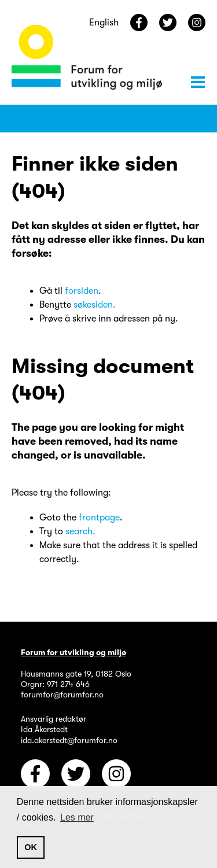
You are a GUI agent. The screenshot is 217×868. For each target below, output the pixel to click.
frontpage (99, 518)
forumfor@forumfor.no (62, 695)
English (104, 23)
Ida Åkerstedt (44, 729)
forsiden (82, 291)
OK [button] (31, 847)
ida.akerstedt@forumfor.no (69, 740)
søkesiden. (95, 305)
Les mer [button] (77, 817)
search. (80, 531)
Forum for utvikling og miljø (73, 652)
